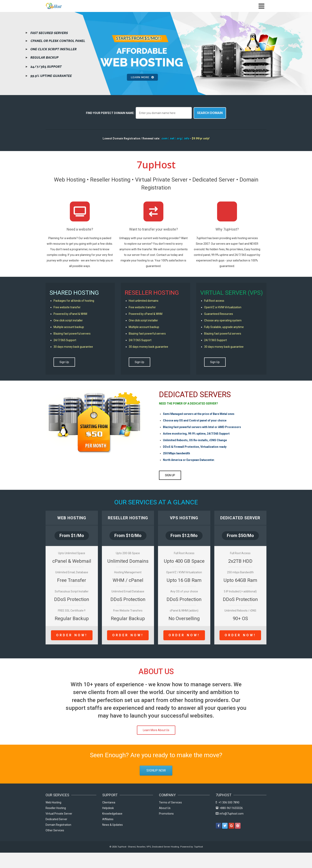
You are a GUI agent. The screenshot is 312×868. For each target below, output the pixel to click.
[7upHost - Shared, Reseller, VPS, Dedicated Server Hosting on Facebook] (218, 826)
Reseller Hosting (56, 808)
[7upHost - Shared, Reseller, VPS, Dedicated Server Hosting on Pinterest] (238, 826)
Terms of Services (170, 803)
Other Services (55, 831)
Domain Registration (58, 825)
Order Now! (72, 635)
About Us (165, 808)
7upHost (198, 847)
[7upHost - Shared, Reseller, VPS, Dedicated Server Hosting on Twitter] (225, 826)
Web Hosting (53, 803)
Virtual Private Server (59, 814)
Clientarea (109, 803)
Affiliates (108, 819)
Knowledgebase (112, 814)
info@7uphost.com (230, 814)
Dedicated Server (56, 819)
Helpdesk (108, 808)
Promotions (166, 814)
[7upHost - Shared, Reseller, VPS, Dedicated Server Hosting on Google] (231, 826)
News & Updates (113, 825)
